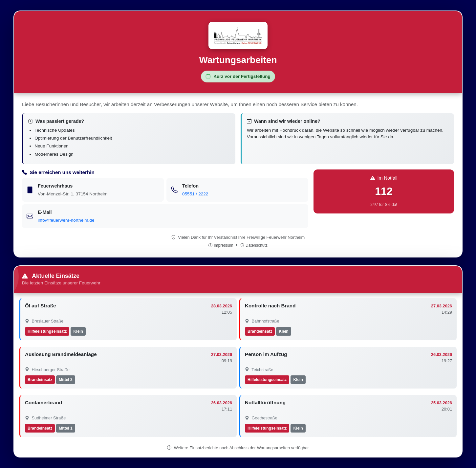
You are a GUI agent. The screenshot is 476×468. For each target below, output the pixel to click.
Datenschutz (254, 245)
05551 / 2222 (195, 194)
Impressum (221, 245)
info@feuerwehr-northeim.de (66, 220)
